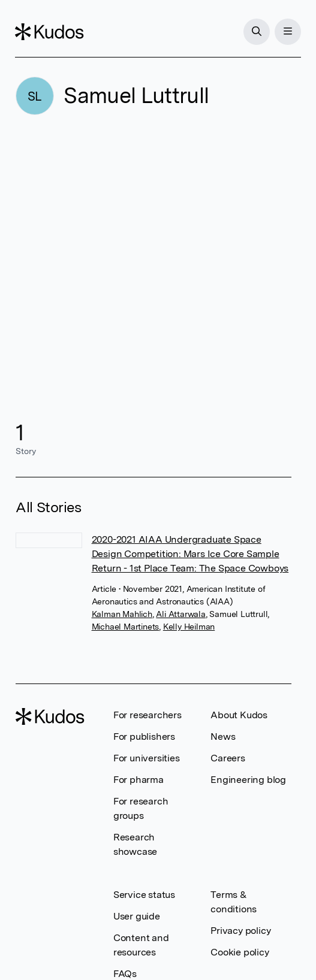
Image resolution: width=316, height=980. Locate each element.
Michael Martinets (126, 627)
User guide (137, 916)
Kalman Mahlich (122, 614)
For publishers (144, 736)
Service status (144, 895)
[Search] (256, 32)
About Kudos (239, 715)
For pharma (139, 780)
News (223, 736)
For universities (147, 758)
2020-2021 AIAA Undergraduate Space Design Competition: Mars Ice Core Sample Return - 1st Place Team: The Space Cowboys (190, 554)
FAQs (125, 974)
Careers (228, 758)
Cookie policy (240, 952)
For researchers (148, 715)
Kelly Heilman (189, 627)
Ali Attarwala (180, 614)
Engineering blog (248, 780)
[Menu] (287, 32)
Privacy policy (240, 931)
